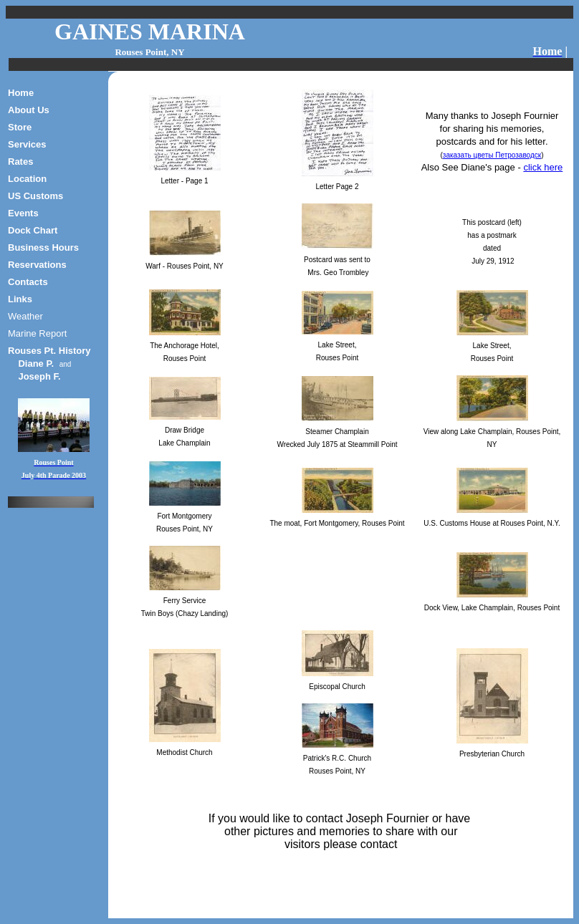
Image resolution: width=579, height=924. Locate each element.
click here (543, 167)
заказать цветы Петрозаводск (492, 155)
